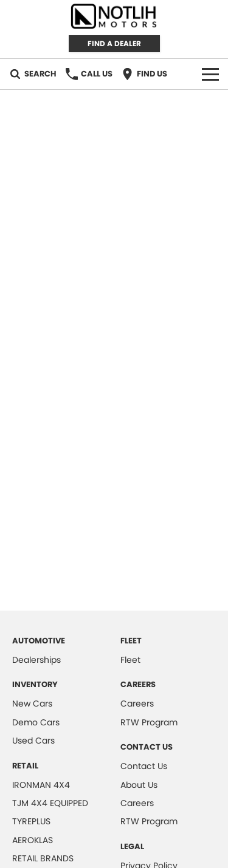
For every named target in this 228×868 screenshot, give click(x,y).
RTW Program (149, 722)
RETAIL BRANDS (43, 858)
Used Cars (33, 741)
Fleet (130, 660)
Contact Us (144, 766)
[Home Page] (114, 16)
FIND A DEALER (114, 43)
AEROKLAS (33, 840)
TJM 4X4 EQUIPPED (50, 803)
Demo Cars (36, 722)
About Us (139, 785)
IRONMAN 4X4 (41, 785)
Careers (137, 704)
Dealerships (36, 660)
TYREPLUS (31, 821)
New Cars (32, 704)
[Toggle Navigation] (210, 74)
